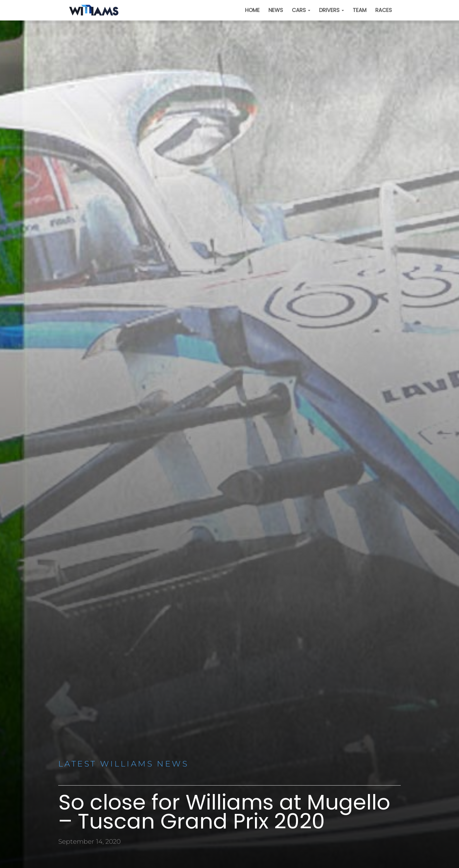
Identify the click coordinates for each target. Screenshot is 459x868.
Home (252, 10)
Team (360, 10)
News (276, 10)
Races (384, 10)
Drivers (332, 10)
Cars (301, 10)
